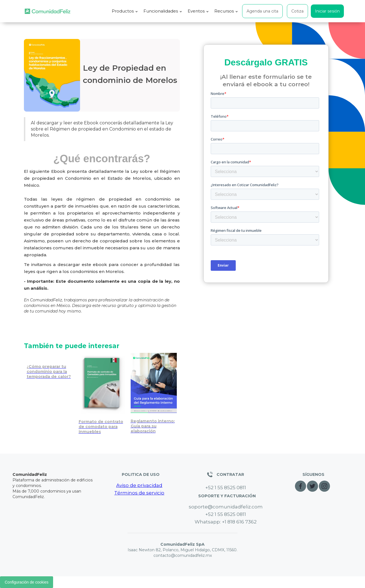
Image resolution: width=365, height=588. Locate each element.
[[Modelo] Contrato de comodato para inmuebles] (102, 395)
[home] (48, 11)
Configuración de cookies (27, 582)
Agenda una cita (262, 11)
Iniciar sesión (327, 11)
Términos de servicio (139, 493)
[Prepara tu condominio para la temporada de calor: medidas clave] (50, 367)
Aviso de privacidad (139, 485)
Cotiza (297, 11)
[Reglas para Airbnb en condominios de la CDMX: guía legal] (154, 395)
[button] (125, 11)
